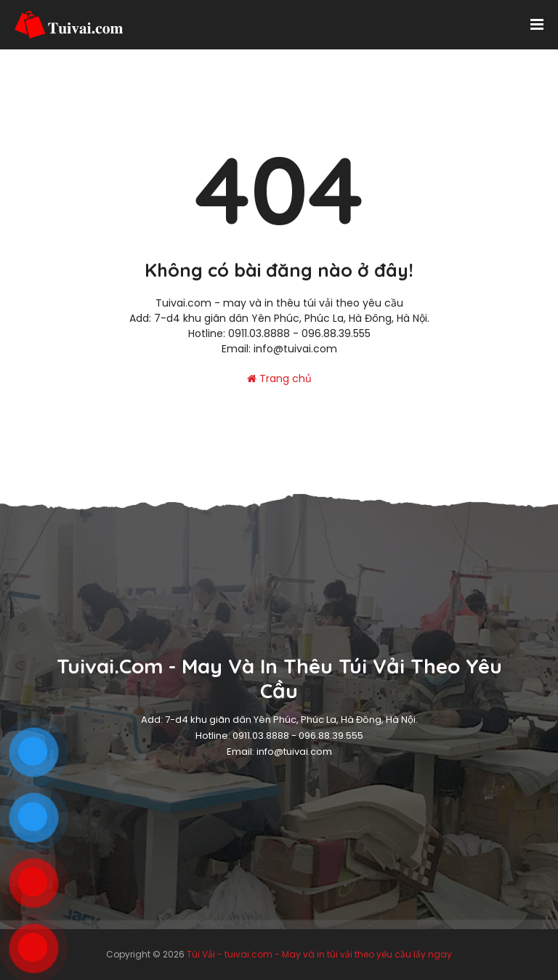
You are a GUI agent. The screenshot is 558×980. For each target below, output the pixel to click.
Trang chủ (279, 378)
